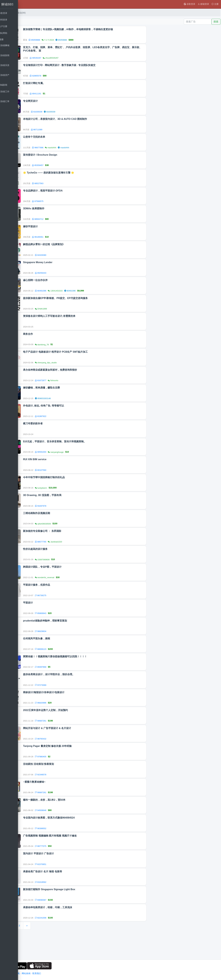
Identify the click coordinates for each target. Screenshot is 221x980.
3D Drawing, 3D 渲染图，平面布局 (69, 509)
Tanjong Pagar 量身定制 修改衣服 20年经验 (74, 768)
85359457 (64, 169)
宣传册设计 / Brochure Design (66, 159)
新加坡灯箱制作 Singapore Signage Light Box (76, 915)
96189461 (64, 243)
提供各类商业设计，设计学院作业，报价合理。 (75, 694)
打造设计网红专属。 (60, 85)
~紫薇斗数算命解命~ (61, 805)
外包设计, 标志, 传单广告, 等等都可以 (70, 417)
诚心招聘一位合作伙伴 (62, 288)
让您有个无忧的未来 (60, 140)
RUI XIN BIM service (61, 473)
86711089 (63, 133)
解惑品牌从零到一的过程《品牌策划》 (70, 251)
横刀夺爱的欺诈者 (59, 436)
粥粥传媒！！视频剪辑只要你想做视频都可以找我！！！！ (81, 676)
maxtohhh (90, 151)
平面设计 (54, 620)
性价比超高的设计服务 (62, 565)
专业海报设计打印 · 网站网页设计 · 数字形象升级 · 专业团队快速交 (86, 67)
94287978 (67, 520)
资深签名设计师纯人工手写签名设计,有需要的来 (76, 325)
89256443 (67, 280)
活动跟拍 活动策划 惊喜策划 (65, 786)
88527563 (64, 188)
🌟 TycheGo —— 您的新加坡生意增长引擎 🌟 (75, 177)
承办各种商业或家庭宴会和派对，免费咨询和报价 (76, 380)
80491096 (67, 299)
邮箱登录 (203, 4)
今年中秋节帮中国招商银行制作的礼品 (70, 491)
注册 (215, 4)
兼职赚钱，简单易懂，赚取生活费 (68, 399)
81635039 (63, 114)
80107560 (67, 483)
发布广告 (34, 22)
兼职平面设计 (57, 233)
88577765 (67, 557)
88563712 (64, 225)
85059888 (61, 40)
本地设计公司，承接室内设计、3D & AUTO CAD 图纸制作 (81, 122)
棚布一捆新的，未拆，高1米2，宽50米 (71, 823)
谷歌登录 (190, 4)
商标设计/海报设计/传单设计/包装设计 (70, 712)
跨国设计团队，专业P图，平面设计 (69, 583)
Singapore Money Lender (64, 270)
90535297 (62, 59)
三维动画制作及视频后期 (63, 528)
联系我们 (63, 973)
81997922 (67, 428)
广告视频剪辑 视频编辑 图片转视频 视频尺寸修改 (76, 860)
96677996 (64, 151)
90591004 (67, 465)
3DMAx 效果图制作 (60, 214)
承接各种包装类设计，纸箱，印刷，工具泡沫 (74, 934)
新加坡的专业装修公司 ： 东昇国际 (69, 546)
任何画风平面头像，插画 (63, 657)
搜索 (216, 22)
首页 (33, 13)
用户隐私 (42, 973)
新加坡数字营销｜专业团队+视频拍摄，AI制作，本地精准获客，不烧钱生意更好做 (94, 30)
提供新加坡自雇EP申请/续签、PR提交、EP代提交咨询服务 (82, 306)
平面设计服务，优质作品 (63, 602)
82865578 (62, 77)
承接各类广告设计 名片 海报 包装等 (69, 897)
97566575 (64, 206)
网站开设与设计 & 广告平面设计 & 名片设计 (73, 749)
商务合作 (54, 343)
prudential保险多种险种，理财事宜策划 (71, 639)
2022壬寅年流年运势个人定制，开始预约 (72, 731)
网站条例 (52, 973)
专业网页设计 (57, 103)
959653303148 (69, 409)
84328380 (67, 262)
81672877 (67, 391)
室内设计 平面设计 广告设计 (65, 879)
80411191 (62, 96)
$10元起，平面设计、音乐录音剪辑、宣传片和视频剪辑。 (81, 454)
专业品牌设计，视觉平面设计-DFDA (69, 196)
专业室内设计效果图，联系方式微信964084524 (75, 842)
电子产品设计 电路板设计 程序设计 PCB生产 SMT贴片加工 (82, 362)
